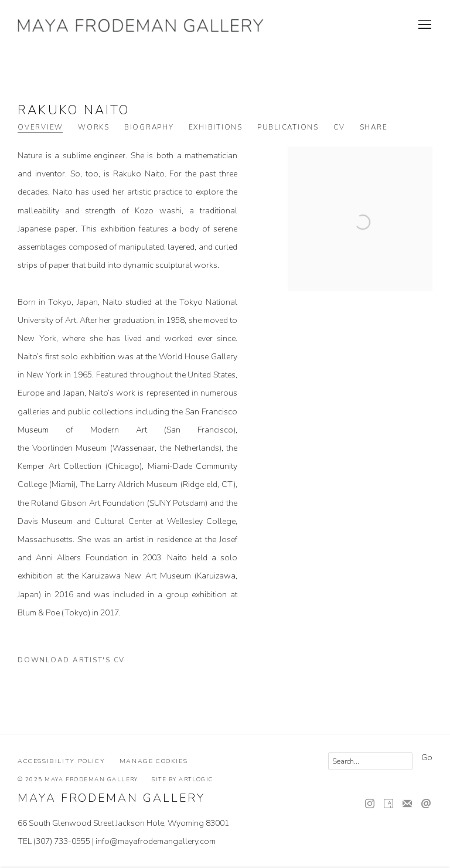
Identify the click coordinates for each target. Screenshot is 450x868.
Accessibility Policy (61, 761)
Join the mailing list (407, 804)
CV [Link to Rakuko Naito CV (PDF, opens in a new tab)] (339, 127)
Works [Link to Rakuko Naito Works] (94, 127)
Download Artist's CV (79, 662)
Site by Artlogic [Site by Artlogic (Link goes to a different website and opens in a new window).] (182, 779)
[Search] (370, 761)
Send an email (426, 804)
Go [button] (427, 758)
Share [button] (374, 127)
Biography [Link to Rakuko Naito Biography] (149, 127)
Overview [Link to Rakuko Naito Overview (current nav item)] (40, 127)
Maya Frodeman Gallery (141, 25)
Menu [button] (424, 25)
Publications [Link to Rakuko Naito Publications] (288, 127)
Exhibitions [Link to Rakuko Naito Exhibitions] (216, 127)
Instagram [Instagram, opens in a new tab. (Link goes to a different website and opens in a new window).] (370, 804)
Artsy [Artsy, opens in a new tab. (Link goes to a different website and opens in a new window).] (388, 804)
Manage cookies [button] (154, 761)
